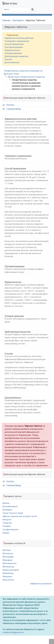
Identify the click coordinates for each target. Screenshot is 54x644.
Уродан (6, 533)
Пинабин (7, 526)
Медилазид (8, 573)
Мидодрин (7, 560)
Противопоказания (14, 47)
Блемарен (7, 510)
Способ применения (14, 44)
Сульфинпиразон (11, 530)
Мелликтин (8, 553)
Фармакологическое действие (19, 38)
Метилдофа (8, 557)
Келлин (8, 105)
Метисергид (8, 567)
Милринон (7, 577)
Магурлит (7, 520)
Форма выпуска (12, 50)
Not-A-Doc (10, 3)
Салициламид (12, 109)
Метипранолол (9, 563)
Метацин (7, 550)
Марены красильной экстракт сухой (20, 516)
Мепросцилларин (11, 570)
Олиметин (7, 523)
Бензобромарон (10, 506)
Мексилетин (8, 580)
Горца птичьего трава (13, 513)
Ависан (6, 503)
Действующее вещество (16, 56)
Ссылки (8, 59)
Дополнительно (12, 62)
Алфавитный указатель (41, 584)
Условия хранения (13, 53)
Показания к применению (17, 41)
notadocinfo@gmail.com (13, 632)
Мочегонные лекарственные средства (26, 77)
